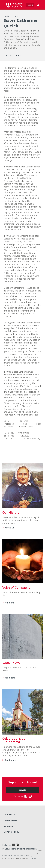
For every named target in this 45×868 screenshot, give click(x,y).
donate (22, 790)
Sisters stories (13, 55)
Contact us (9, 814)
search (38, 5)
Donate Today (11, 832)
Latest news (10, 820)
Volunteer (9, 826)
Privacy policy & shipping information (19, 849)
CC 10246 (32, 858)
